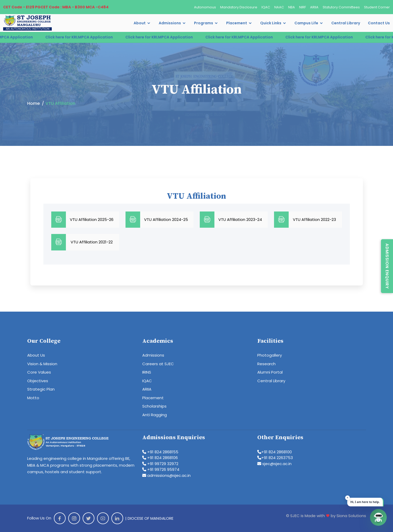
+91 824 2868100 (275, 452)
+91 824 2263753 (275, 458)
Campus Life (306, 23)
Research (266, 364)
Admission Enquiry (387, 266)
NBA (292, 7)
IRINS (147, 372)
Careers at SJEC (158, 364)
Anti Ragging (155, 415)
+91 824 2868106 (160, 458)
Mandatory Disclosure (239, 7)
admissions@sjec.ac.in (166, 475)
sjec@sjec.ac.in (274, 464)
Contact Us (379, 23)
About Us (36, 355)
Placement (237, 23)
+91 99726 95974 (161, 469)
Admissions (170, 23)
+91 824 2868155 (160, 452)
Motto (33, 398)
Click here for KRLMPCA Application (84, 37)
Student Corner (377, 7)
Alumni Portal (270, 372)
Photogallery (270, 355)
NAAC (279, 7)
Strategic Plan (41, 389)
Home (33, 103)
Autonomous (205, 7)
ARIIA (314, 7)
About (140, 23)
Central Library (346, 23)
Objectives (38, 381)
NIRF (303, 7)
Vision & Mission (42, 364)
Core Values (39, 372)
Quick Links (271, 23)
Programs (204, 23)
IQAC (266, 7)
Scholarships (154, 406)
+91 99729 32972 (160, 464)
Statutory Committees (341, 7)
